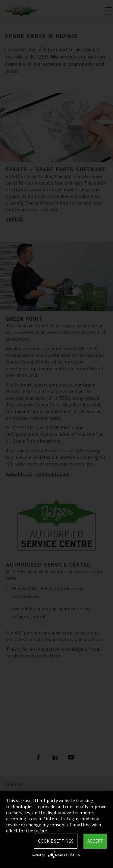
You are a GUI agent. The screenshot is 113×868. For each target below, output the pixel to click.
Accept (95, 841)
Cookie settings (56, 841)
